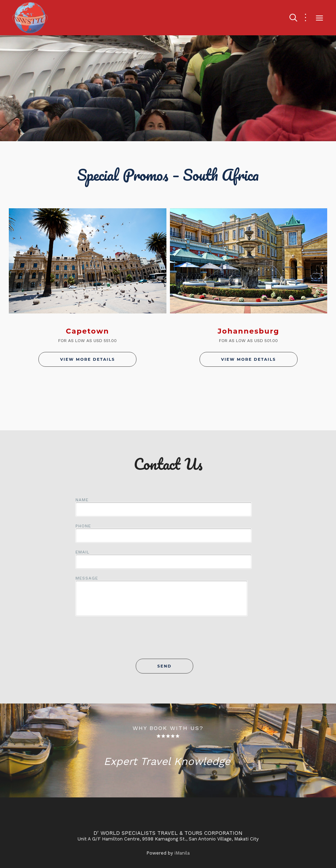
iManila (182, 853)
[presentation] (168, 641)
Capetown (88, 331)
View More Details (87, 359)
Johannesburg (248, 331)
